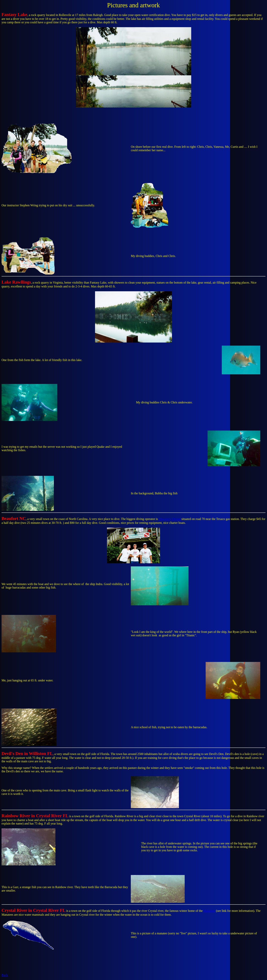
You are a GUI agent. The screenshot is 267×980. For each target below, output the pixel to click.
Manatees (209, 911)
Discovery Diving (170, 519)
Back (5, 975)
